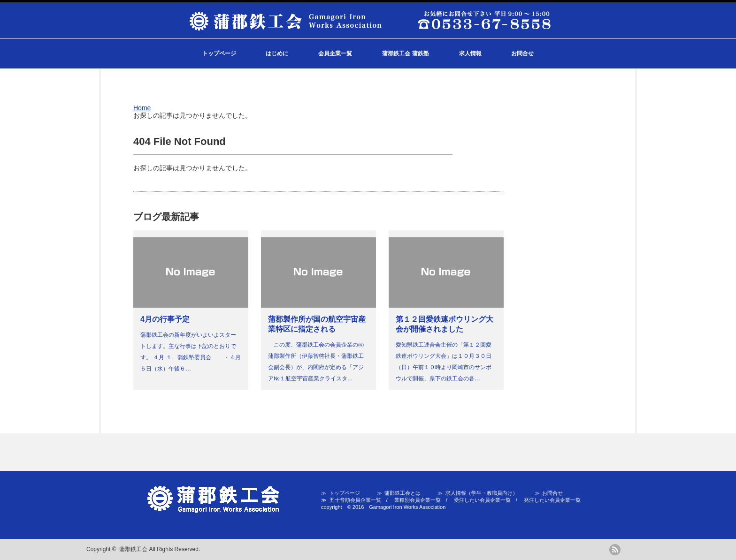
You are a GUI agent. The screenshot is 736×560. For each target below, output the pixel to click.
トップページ (219, 53)
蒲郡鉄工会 (133, 549)
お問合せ (522, 53)
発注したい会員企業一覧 (552, 500)
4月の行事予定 (165, 319)
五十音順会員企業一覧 (355, 500)
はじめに (277, 53)
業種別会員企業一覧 (418, 500)
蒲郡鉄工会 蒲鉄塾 (405, 53)
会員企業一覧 (335, 53)
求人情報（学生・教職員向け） (482, 493)
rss (615, 550)
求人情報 (470, 53)
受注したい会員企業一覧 (482, 500)
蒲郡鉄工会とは (402, 493)
